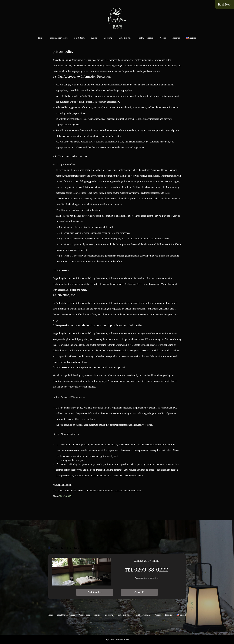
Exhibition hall (125, 38)
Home (41, 38)
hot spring (108, 38)
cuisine (94, 38)
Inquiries (176, 38)
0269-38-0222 (151, 569)
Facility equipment (145, 38)
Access (163, 38)
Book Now (225, 4)
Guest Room (79, 38)
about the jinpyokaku (59, 38)
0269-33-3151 (66, 496)
